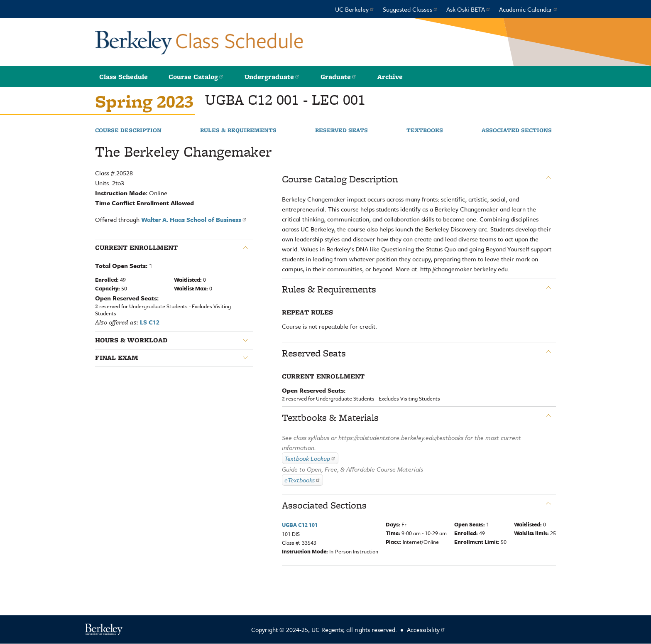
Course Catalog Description (340, 179)
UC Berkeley (355, 9)
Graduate (339, 77)
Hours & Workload (131, 340)
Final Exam (117, 358)
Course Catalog (196, 77)
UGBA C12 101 (300, 525)
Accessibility (426, 629)
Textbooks (425, 130)
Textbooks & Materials (330, 418)
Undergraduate (272, 77)
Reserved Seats (341, 130)
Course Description (128, 130)
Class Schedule (124, 77)
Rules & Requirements (238, 130)
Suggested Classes (410, 9)
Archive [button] (390, 77)
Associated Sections (517, 130)
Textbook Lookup (310, 458)
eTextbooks (302, 480)
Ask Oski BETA (469, 9)
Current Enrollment (136, 248)
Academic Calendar (529, 9)
